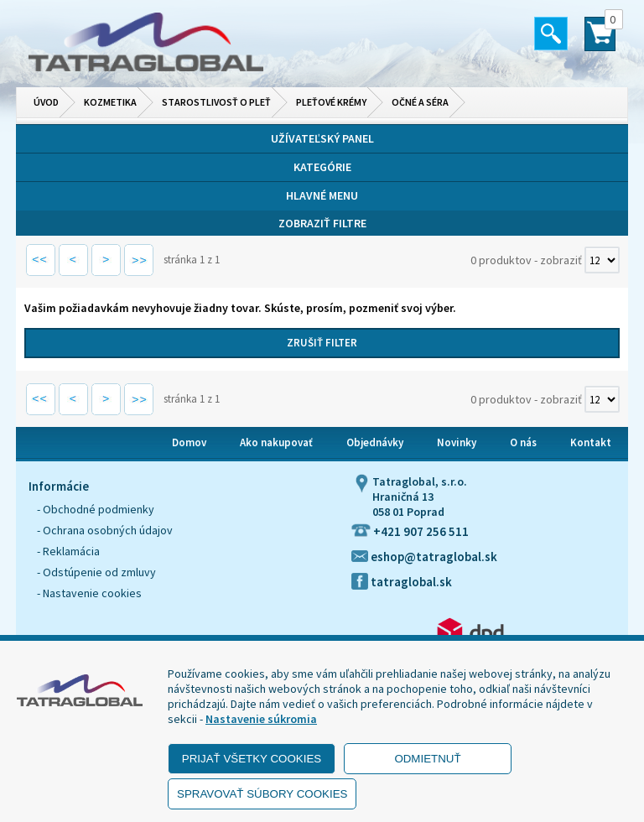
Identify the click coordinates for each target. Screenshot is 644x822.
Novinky (457, 442)
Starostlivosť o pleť (216, 102)
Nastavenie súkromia (261, 719)
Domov (189, 442)
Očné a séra (420, 102)
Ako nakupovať (276, 442)
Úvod (46, 102)
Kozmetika (110, 102)
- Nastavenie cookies (89, 593)
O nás (523, 442)
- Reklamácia (68, 551)
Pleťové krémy (331, 102)
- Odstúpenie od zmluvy (96, 572)
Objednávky (375, 442)
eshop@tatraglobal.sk (424, 557)
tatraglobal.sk (402, 582)
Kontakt (591, 442)
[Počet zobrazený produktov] (602, 260)
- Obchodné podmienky (96, 509)
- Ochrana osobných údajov (105, 530)
